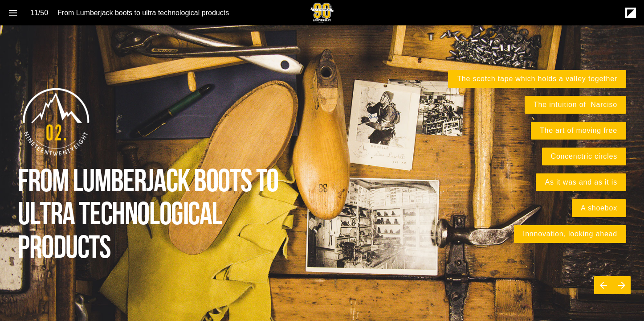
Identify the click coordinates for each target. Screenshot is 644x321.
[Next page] (622, 285)
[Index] (13, 13)
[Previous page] (603, 285)
